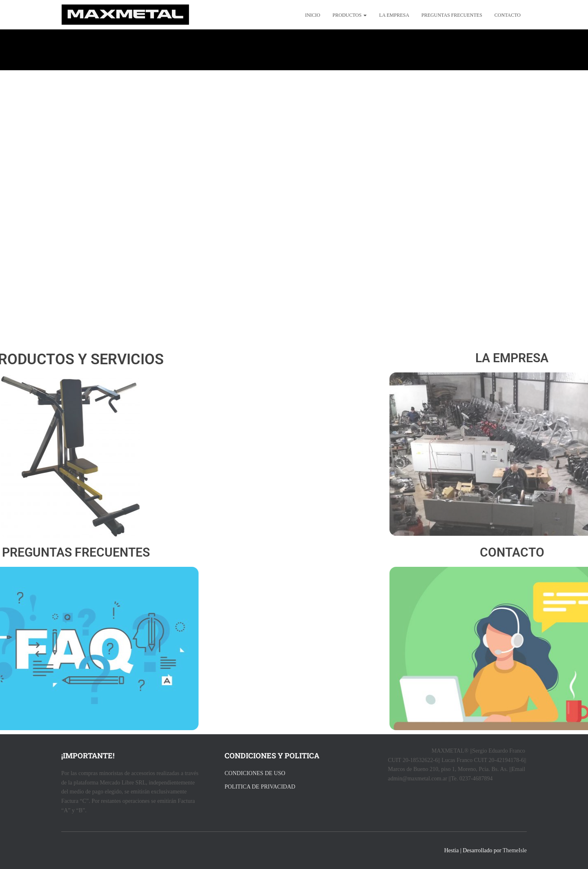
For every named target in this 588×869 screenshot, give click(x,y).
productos (350, 15)
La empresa (394, 15)
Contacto (508, 15)
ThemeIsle (515, 850)
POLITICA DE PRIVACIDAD (260, 787)
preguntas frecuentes (452, 15)
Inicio (313, 15)
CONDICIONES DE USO (255, 773)
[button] (365, 15)
